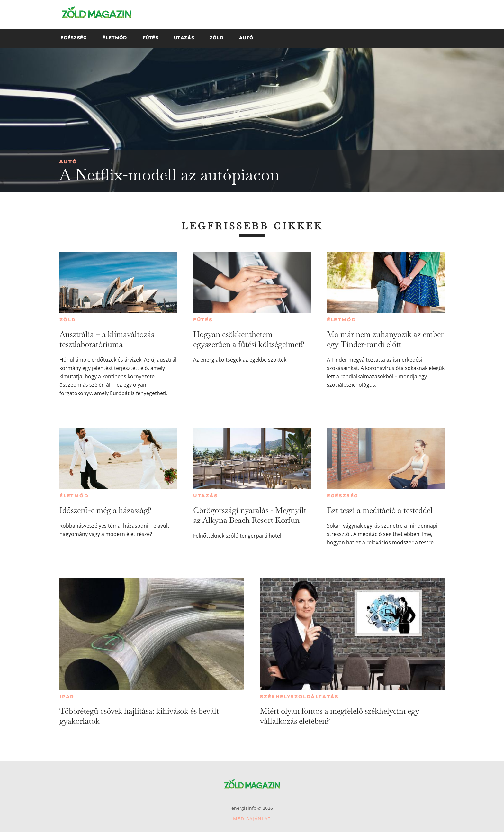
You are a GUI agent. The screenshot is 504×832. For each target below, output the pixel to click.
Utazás (206, 496)
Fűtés (203, 320)
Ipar (67, 697)
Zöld (68, 320)
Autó (68, 162)
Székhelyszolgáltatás (299, 697)
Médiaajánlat (252, 819)
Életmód (342, 320)
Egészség (343, 496)
